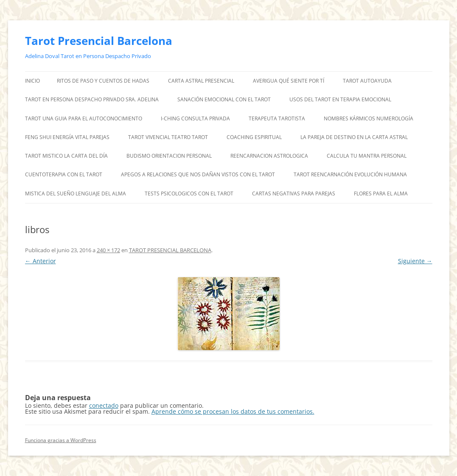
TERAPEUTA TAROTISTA (277, 118)
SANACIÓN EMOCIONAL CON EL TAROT (224, 99)
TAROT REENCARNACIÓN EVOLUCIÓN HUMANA (350, 174)
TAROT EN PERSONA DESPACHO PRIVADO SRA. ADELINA (92, 99)
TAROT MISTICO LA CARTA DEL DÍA (66, 156)
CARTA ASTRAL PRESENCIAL (201, 81)
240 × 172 (108, 250)
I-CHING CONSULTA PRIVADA (195, 118)
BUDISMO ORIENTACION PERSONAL (169, 156)
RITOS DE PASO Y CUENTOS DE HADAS (103, 81)
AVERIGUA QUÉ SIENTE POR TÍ (289, 81)
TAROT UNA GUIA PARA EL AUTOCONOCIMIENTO (84, 118)
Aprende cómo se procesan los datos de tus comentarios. (233, 411)
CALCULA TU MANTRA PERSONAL (367, 156)
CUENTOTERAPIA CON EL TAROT (64, 174)
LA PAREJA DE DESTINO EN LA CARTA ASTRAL (354, 137)
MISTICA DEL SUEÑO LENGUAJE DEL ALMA (76, 193)
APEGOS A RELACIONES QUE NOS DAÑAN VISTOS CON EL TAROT (198, 174)
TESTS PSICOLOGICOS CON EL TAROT (189, 193)
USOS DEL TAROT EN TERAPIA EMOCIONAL (340, 99)
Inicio (32, 81)
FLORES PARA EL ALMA (381, 193)
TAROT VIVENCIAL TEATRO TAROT (168, 137)
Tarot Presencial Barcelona (99, 41)
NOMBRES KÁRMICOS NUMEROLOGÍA (369, 118)
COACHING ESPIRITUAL (254, 137)
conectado (104, 405)
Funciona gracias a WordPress (61, 440)
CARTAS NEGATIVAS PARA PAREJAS (294, 193)
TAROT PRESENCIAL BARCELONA (170, 250)
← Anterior (41, 261)
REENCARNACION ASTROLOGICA (269, 156)
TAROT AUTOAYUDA (367, 81)
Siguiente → (415, 261)
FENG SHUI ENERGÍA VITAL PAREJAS (67, 137)
